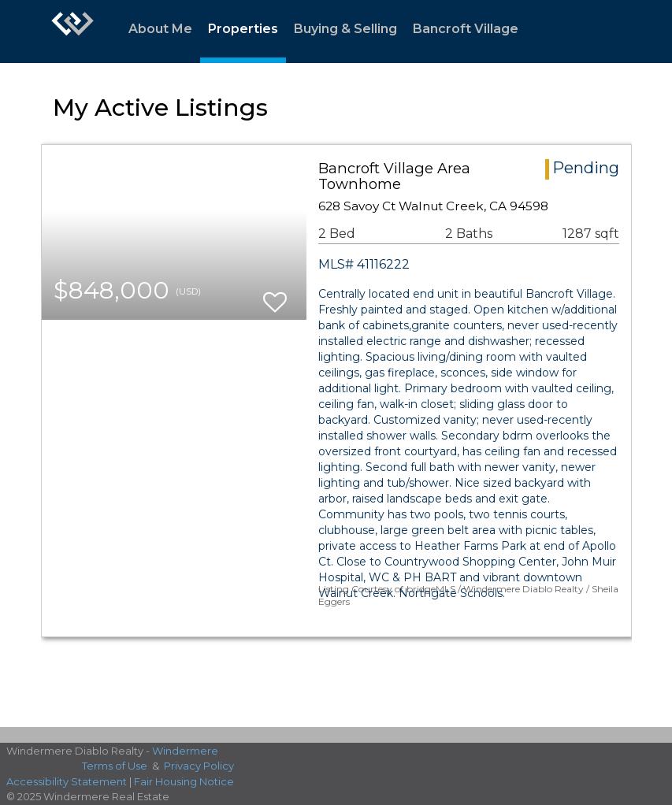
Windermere (185, 751)
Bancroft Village (466, 29)
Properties (243, 29)
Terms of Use (115, 766)
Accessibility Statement (67, 781)
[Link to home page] (72, 32)
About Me (160, 29)
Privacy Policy (199, 766)
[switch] (275, 295)
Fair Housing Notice (184, 781)
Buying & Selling (345, 29)
